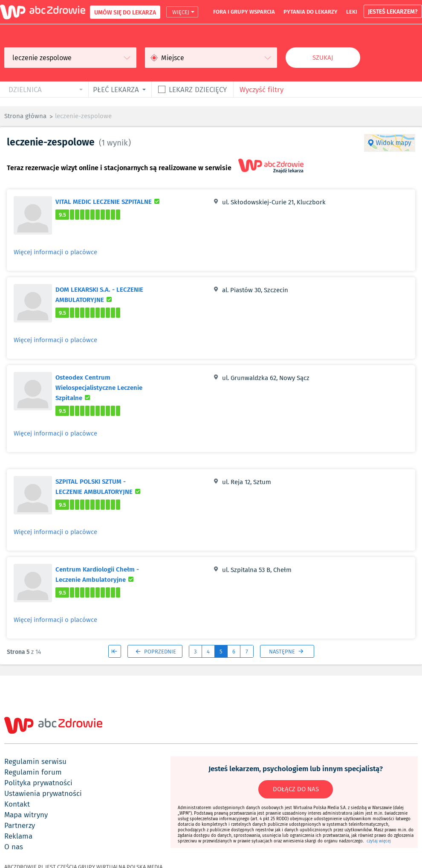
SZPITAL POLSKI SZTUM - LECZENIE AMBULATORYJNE (109, 486)
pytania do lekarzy (311, 12)
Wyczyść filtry (262, 89)
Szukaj (323, 58)
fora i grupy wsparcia (244, 12)
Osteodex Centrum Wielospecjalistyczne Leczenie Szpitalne (99, 387)
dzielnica (25, 89)
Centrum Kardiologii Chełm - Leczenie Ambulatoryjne (109, 574)
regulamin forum (33, 772)
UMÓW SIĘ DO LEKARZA (125, 12)
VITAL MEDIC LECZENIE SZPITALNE (109, 201)
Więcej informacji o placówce (55, 252)
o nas (14, 847)
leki (352, 12)
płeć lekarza (116, 89)
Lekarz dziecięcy (198, 89)
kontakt (17, 804)
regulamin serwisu (35, 761)
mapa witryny (26, 815)
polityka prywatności (38, 783)
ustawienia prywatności (43, 793)
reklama (18, 836)
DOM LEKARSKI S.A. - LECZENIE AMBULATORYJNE (107, 294)
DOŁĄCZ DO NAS (296, 789)
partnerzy (20, 825)
